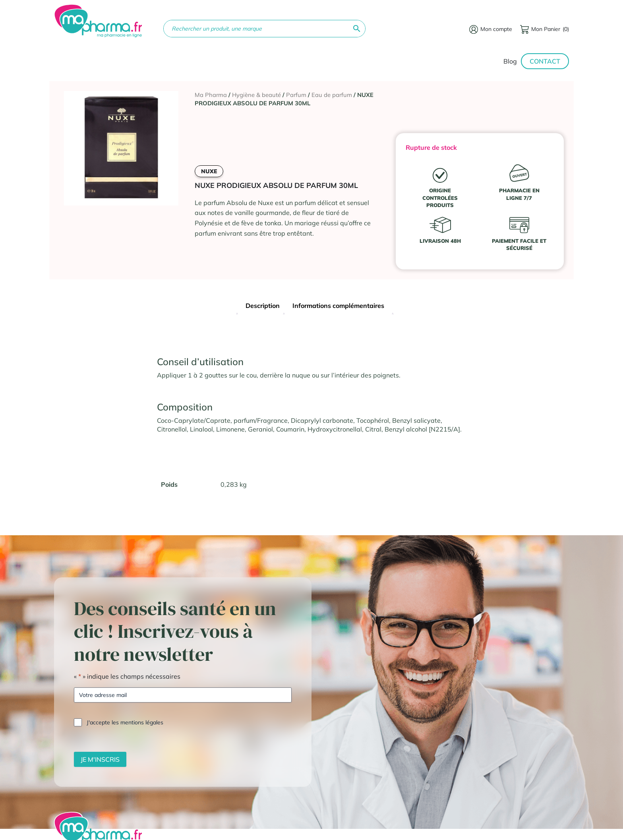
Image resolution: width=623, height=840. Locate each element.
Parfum (296, 95)
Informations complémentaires (338, 306)
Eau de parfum (332, 95)
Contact (545, 61)
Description (263, 306)
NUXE (209, 171)
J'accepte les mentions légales (125, 722)
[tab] (263, 307)
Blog (510, 61)
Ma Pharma (211, 95)
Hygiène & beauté (256, 95)
